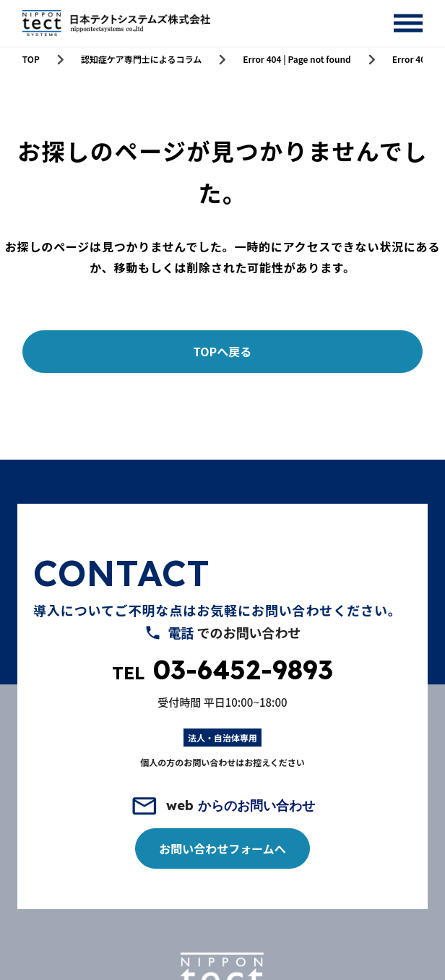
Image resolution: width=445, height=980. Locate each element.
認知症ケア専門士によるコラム (141, 59)
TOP (31, 59)
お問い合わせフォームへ (222, 848)
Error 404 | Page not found (297, 59)
